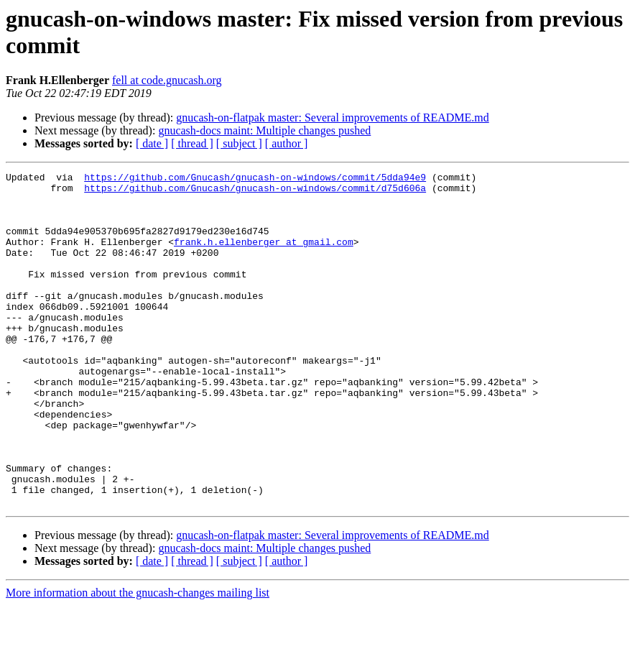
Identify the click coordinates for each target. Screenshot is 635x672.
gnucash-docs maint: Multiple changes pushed (264, 130)
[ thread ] (192, 143)
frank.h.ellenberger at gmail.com (264, 257)
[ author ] (287, 143)
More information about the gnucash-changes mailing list (138, 659)
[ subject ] (239, 143)
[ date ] (152, 143)
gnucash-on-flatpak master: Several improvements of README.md (332, 118)
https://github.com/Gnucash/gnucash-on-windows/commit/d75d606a (255, 192)
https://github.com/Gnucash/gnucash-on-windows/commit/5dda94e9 (255, 179)
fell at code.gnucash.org (167, 80)
